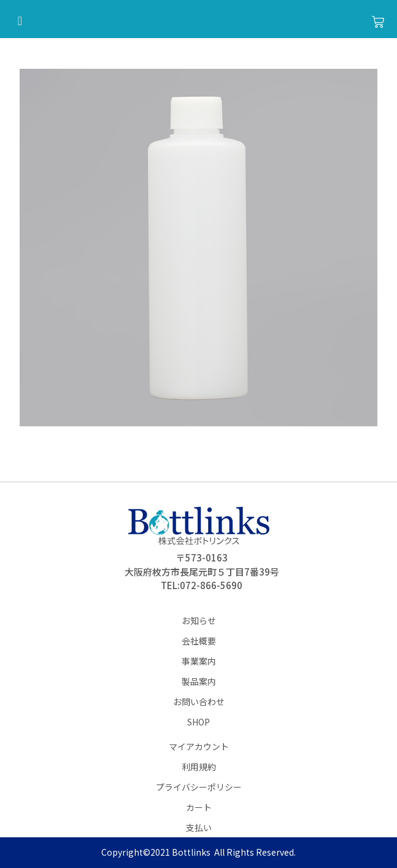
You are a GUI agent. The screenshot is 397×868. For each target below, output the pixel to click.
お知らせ (199, 620)
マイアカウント (199, 746)
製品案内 (199, 681)
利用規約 (199, 767)
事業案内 (199, 661)
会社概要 (199, 641)
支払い (199, 827)
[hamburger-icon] (20, 22)
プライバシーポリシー (199, 787)
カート (199, 807)
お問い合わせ (199, 702)
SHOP (198, 722)
